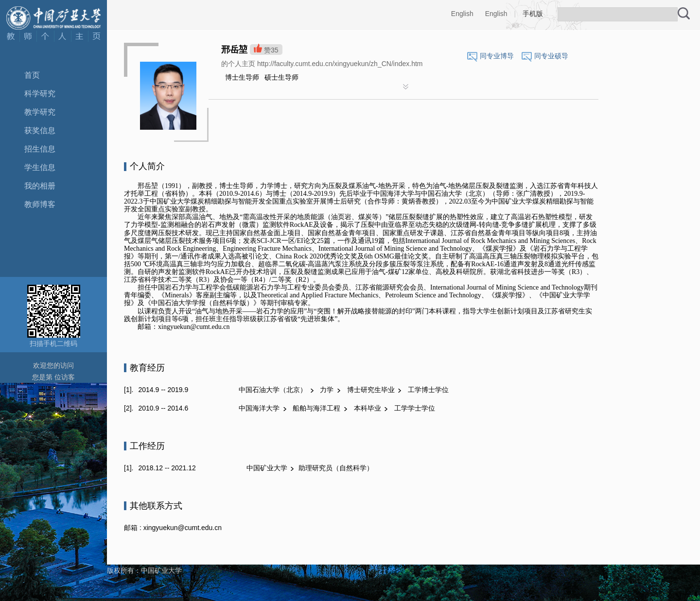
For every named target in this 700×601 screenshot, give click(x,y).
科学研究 (40, 94)
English (462, 14)
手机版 (533, 14)
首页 (32, 75)
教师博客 (40, 204)
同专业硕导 (551, 56)
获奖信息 (40, 130)
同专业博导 (497, 56)
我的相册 (40, 186)
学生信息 (40, 167)
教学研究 (40, 112)
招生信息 (40, 149)
